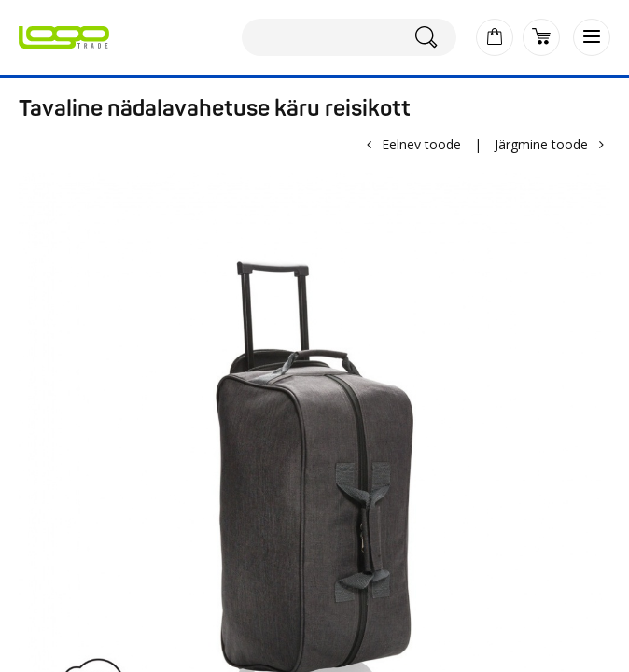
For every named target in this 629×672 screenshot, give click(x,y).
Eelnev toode (421, 144)
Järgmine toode (541, 144)
